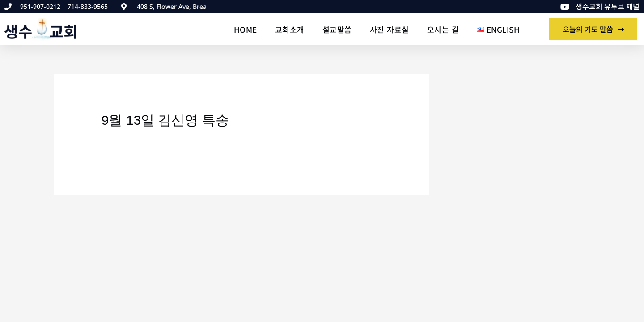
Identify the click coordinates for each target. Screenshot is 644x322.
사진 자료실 (390, 29)
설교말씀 (337, 29)
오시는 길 (443, 29)
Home (246, 29)
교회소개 (290, 29)
